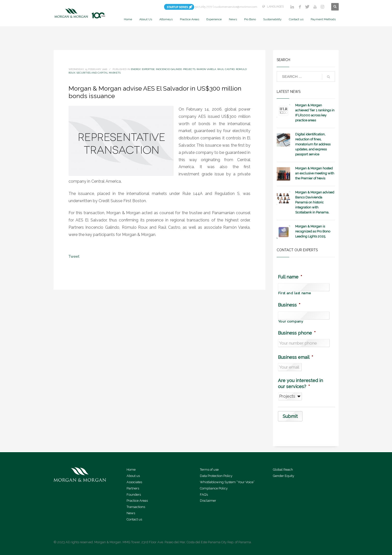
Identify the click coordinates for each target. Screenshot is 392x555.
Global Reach (283, 470)
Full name (290, 277)
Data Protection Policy (216, 476)
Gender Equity (284, 476)
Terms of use (209, 470)
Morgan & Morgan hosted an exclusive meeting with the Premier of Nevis (315, 173)
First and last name (295, 293)
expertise (148, 69)
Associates (134, 482)
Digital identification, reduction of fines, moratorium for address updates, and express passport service (313, 144)
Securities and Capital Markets (99, 73)
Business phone (297, 333)
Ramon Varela (206, 69)
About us (133, 476)
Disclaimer (208, 501)
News (131, 513)
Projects (189, 69)
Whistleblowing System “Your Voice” (227, 482)
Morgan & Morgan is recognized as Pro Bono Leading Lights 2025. (313, 231)
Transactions (136, 507)
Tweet (74, 256)
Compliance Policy (214, 488)
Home (131, 470)
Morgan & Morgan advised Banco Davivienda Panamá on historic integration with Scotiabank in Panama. (315, 202)
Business (289, 305)
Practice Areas (137, 501)
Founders (134, 495)
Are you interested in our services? (300, 383)
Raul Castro (226, 69)
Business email (296, 357)
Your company (291, 322)
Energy (136, 69)
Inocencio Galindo (169, 69)
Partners (133, 488)
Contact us (134, 519)
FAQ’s (204, 495)
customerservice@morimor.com (236, 7)
